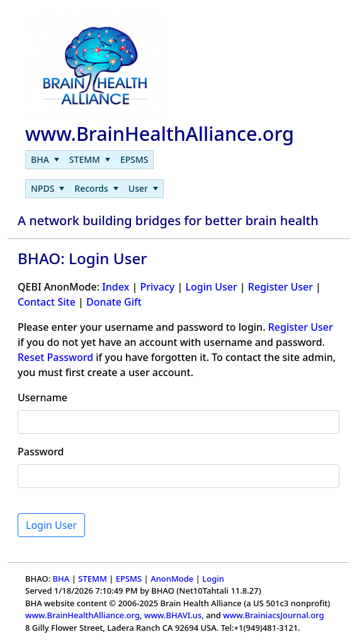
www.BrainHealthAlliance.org (82, 615)
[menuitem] (45, 160)
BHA (61, 579)
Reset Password (55, 357)
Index (116, 287)
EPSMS (129, 579)
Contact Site (47, 302)
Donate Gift (114, 302)
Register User (280, 287)
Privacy (157, 287)
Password (41, 452)
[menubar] (89, 160)
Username (42, 397)
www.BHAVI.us (173, 615)
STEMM (93, 579)
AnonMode (172, 579)
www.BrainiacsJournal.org (273, 615)
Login (213, 579)
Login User (211, 287)
